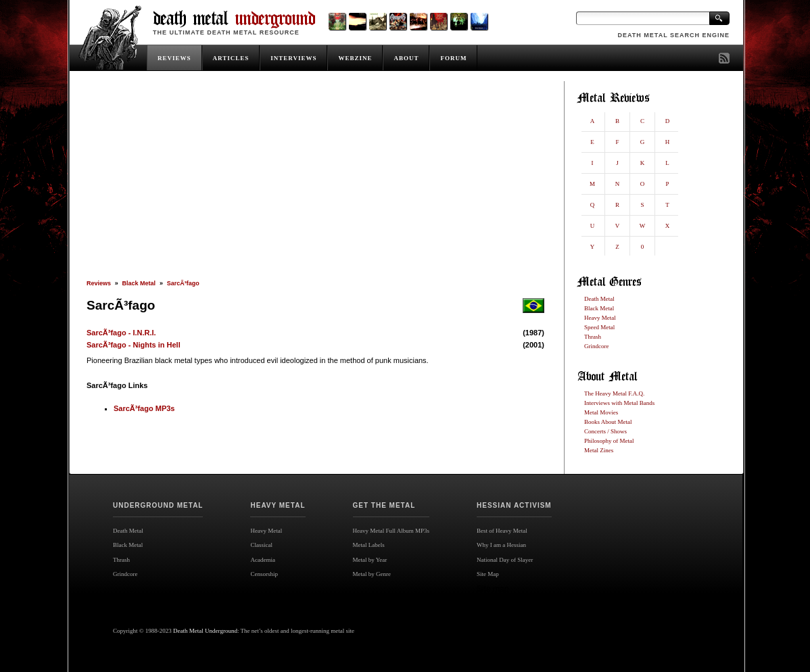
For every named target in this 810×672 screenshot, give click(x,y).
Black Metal (139, 283)
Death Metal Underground (205, 631)
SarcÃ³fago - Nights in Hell (134, 345)
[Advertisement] (315, 181)
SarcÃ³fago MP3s (144, 408)
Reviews (99, 283)
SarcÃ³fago (183, 283)
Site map (493, 589)
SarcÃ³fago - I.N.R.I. (121, 333)
